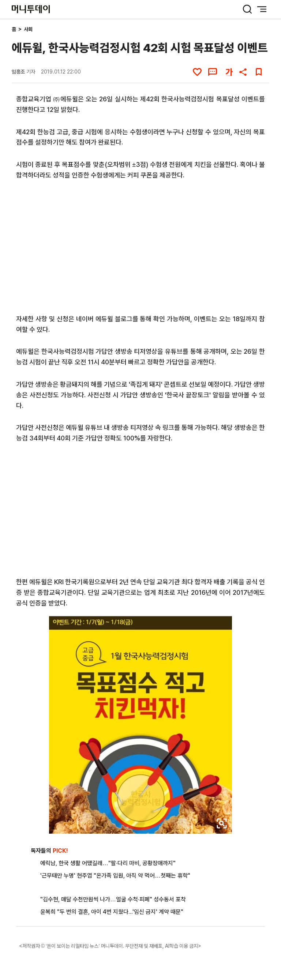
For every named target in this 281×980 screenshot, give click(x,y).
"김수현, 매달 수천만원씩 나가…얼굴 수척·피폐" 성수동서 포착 (113, 899)
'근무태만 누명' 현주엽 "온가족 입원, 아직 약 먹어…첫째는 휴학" (115, 876)
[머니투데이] (31, 9)
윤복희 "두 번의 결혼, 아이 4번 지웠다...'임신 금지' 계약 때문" (112, 912)
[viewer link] (222, 823)
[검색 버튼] (247, 9)
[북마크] (259, 72)
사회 (28, 29)
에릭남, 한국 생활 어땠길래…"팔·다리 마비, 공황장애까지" (108, 863)
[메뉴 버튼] (262, 9)
